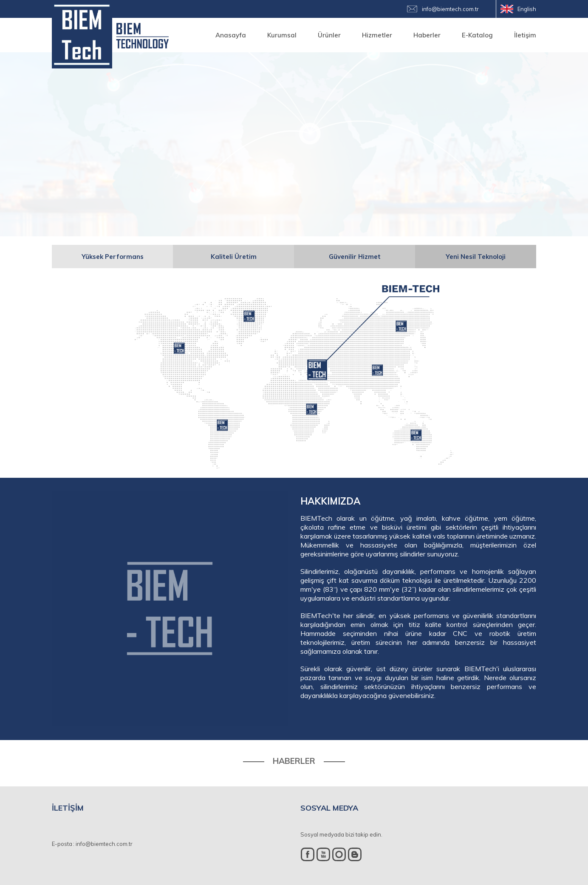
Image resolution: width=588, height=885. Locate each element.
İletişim (525, 35)
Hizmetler (377, 35)
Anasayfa (231, 35)
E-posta (62, 844)
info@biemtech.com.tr (450, 9)
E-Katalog (477, 35)
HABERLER (294, 761)
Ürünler (329, 35)
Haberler (427, 35)
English (527, 9)
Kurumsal (282, 35)
